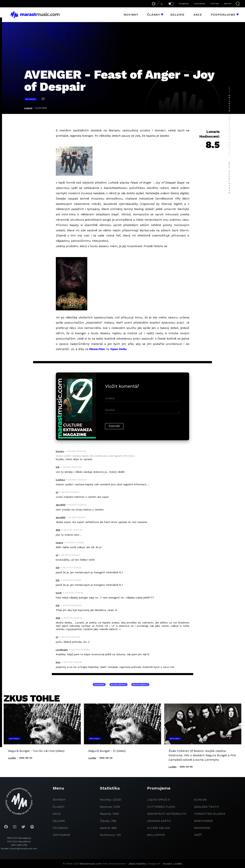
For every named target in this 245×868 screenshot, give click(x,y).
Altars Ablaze (159, 828)
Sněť (198, 835)
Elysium (200, 800)
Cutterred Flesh (161, 807)
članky (59, 807)
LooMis (178, 864)
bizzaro (167, 864)
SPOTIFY (228, 4)
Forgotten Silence (210, 814)
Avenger (99, 685)
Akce (198, 15)
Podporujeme (223, 15)
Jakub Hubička (137, 864)
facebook (60, 828)
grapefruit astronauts (167, 814)
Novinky (131, 15)
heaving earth (159, 821)
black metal (118, 685)
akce (57, 814)
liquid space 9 (158, 800)
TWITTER (214, 4)
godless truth (206, 807)
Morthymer (203, 821)
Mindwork (202, 828)
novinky (59, 800)
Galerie (177, 15)
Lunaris (28, 108)
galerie (59, 821)
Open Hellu (118, 349)
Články (154, 15)
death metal (140, 685)
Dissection (97, 349)
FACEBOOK (184, 4)
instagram (61, 835)
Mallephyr (156, 835)
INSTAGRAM (199, 4)
